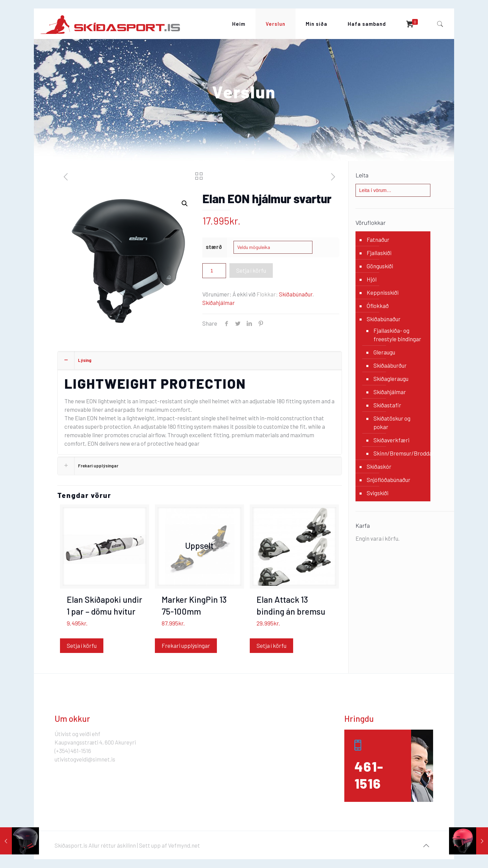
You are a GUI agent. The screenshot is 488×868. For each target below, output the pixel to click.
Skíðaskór (379, 466)
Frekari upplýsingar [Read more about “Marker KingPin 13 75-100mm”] (186, 645)
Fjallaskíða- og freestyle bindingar (397, 335)
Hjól (372, 279)
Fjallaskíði (379, 253)
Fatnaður (378, 239)
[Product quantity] (214, 271)
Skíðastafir (387, 405)
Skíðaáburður (390, 365)
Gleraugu (384, 352)
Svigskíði (378, 493)
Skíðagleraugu (391, 379)
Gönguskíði (380, 266)
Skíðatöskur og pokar (392, 422)
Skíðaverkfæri (391, 440)
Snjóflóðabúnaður (389, 480)
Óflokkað (378, 306)
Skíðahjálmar (219, 303)
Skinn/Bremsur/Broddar (399, 453)
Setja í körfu (251, 270)
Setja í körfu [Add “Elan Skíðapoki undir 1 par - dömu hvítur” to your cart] (82, 645)
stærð (214, 247)
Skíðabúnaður (296, 294)
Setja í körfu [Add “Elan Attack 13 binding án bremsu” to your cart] (271, 645)
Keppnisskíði (383, 292)
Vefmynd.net (184, 845)
